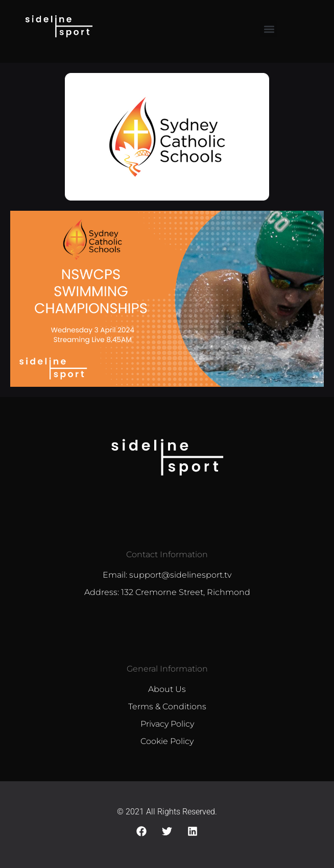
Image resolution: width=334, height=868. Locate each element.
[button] (269, 29)
